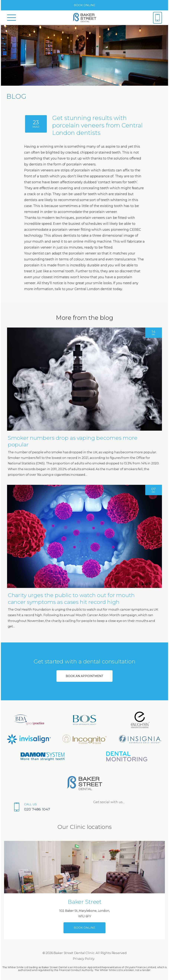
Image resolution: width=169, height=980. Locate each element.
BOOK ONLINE (85, 5)
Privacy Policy (84, 959)
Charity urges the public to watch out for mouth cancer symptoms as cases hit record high (71, 598)
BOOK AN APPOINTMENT (84, 676)
